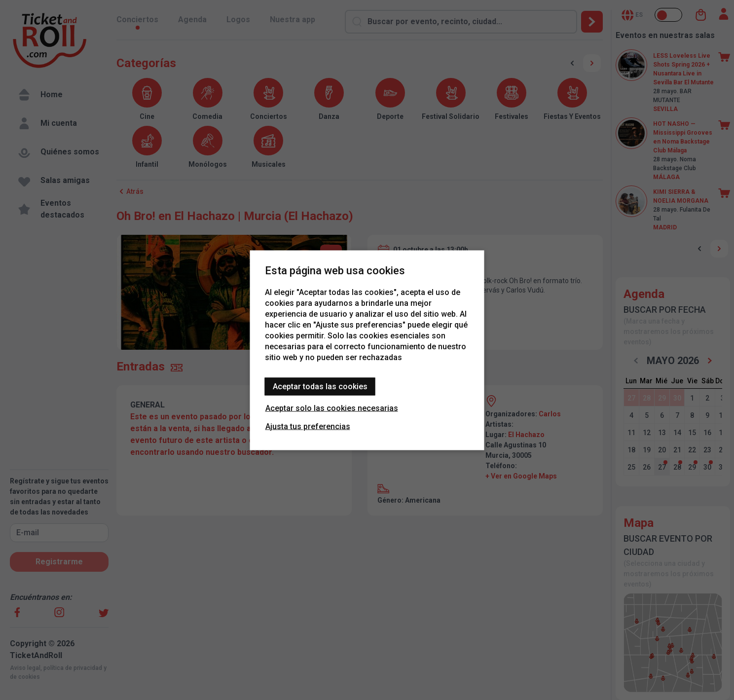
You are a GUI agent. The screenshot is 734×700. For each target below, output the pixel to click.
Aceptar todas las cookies (320, 386)
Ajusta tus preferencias (308, 426)
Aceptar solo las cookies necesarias (332, 408)
